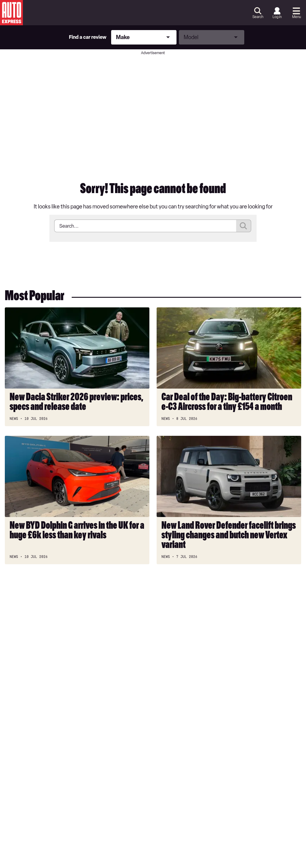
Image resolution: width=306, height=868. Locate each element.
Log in (277, 17)
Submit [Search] (244, 226)
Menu (297, 17)
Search (258, 17)
